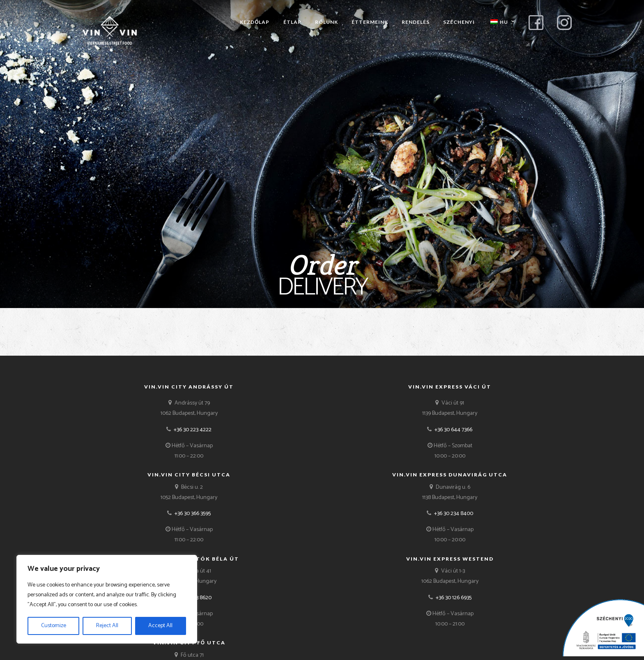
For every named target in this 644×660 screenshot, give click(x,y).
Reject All (107, 626)
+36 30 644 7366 (453, 430)
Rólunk (327, 22)
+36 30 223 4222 (193, 430)
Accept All (160, 626)
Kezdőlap (255, 22)
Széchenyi (459, 22)
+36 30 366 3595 (193, 514)
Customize (54, 626)
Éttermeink (370, 22)
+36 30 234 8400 (454, 514)
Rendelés (416, 22)
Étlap (292, 22)
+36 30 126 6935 (454, 598)
